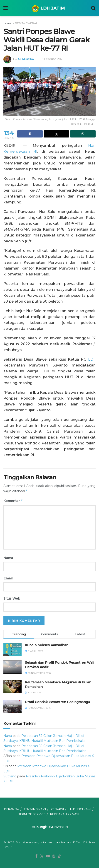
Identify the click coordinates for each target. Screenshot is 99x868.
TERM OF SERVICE (32, 814)
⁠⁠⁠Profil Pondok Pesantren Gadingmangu (57, 702)
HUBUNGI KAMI (80, 809)
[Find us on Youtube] (48, 856)
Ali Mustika (26, 59)
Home (7, 23)
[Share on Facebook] (30, 134)
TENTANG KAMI (35, 809)
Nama (8, 558)
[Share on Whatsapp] (83, 134)
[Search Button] (93, 8)
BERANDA (12, 809)
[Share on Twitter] (57, 134)
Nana (8, 736)
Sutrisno (10, 776)
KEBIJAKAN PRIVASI (65, 814)
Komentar (13, 501)
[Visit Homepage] (49, 8)
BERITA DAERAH (27, 23)
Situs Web (12, 598)
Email (8, 578)
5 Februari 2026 (53, 59)
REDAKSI (57, 809)
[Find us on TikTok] (59, 856)
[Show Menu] (6, 8)
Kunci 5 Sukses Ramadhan (47, 645)
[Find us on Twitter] (42, 856)
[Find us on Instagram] (54, 856)
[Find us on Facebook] (36, 856)
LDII (92, 359)
